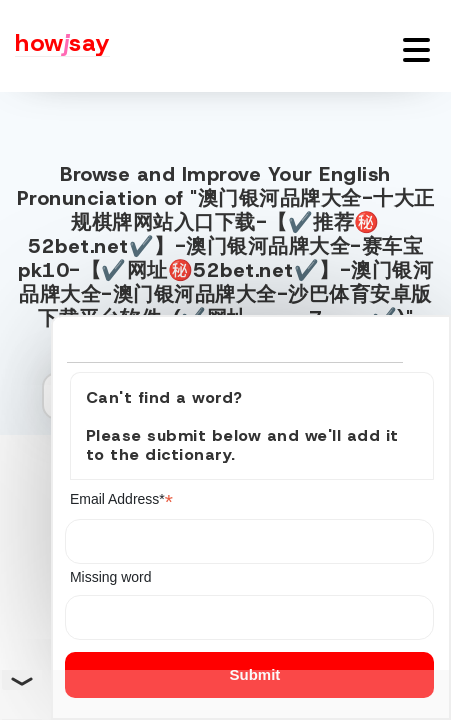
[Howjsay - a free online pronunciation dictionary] (55, 46)
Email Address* (121, 499)
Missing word (111, 577)
